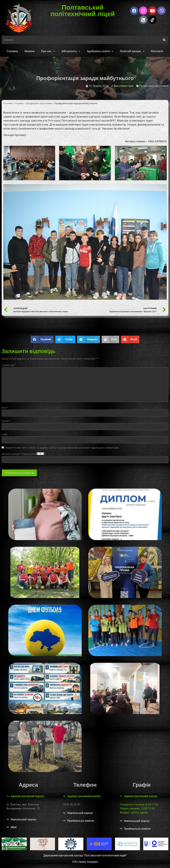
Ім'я (5, 408)
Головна (12, 51)
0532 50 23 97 (72, 804)
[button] (42, 339)
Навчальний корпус (24, 819)
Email (6, 421)
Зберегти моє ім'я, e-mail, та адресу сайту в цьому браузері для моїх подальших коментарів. (62, 448)
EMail (14, 827)
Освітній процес (132, 51)
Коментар (9, 365)
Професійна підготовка (154, 86)
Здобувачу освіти (100, 51)
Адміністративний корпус (27, 796)
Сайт (5, 434)
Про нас (48, 51)
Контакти (157, 51)
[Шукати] (164, 40)
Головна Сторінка (13, 103)
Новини (30, 51)
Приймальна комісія (81, 821)
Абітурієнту (71, 51)
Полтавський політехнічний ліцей (83, 10)
